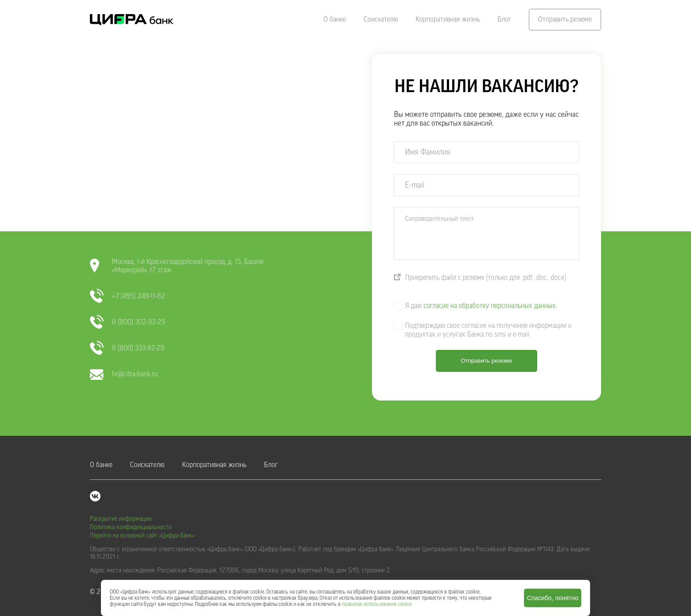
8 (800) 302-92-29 (128, 322)
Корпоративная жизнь (448, 19)
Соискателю (381, 19)
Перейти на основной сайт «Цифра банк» (142, 536)
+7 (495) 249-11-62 (128, 296)
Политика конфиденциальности (131, 527)
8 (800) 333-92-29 (127, 348)
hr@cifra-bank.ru (124, 374)
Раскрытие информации (121, 519)
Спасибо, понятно (553, 598)
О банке (335, 19)
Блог (504, 19)
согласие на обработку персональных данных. (490, 306)
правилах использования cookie (377, 604)
